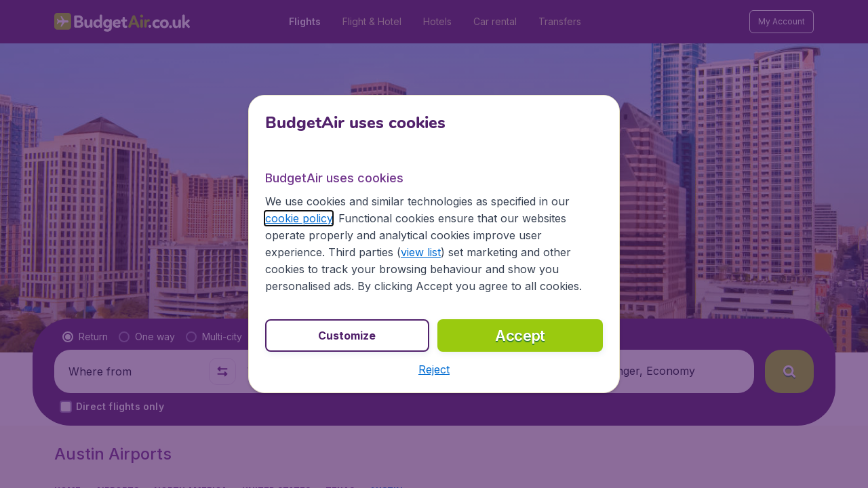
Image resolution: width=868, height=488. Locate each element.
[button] (434, 369)
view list (421, 252)
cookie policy (299, 218)
